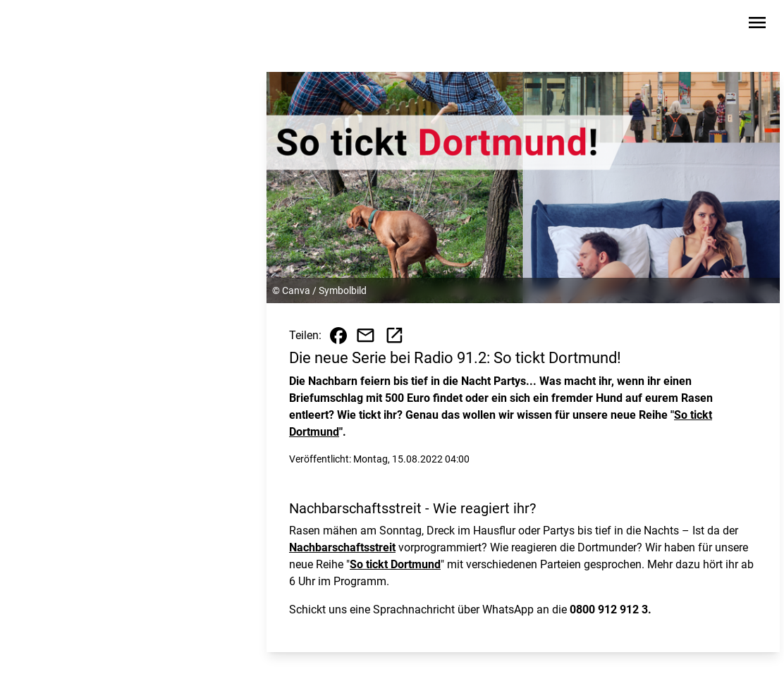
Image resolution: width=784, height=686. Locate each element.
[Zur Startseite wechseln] (49, 25)
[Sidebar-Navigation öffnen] (757, 25)
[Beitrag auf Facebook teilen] (338, 336)
